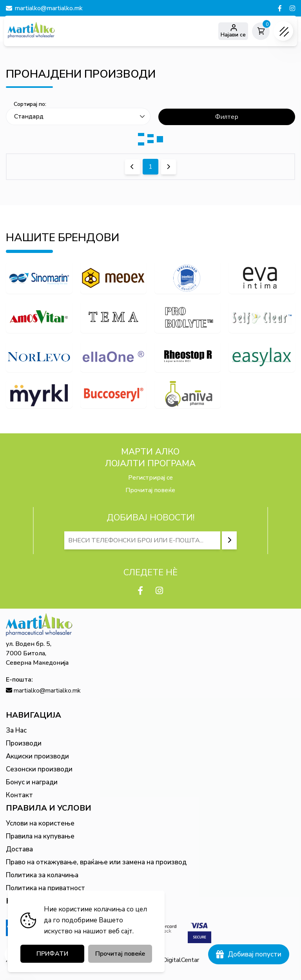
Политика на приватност (45, 888)
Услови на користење (40, 823)
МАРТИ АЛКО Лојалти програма (150, 458)
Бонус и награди (32, 782)
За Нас (16, 730)
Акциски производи (37, 756)
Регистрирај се (150, 478)
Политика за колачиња (42, 875)
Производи (24, 743)
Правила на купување (40, 836)
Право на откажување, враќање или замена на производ (96, 862)
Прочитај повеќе (150, 490)
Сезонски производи (39, 769)
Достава (19, 849)
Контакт (19, 795)
